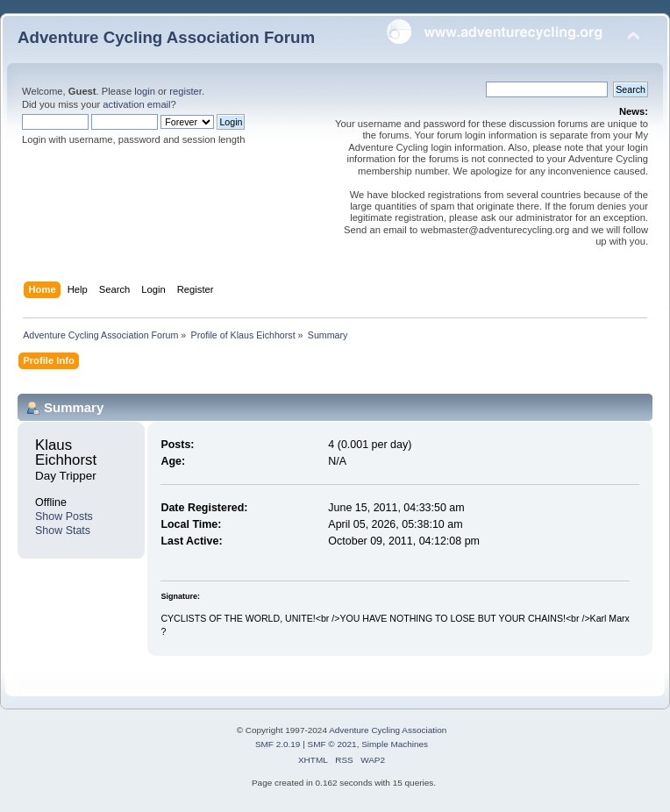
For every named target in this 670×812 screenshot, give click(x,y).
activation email (136, 104)
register (185, 91)
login (145, 91)
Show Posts (64, 516)
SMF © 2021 (332, 744)
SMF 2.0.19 (278, 744)
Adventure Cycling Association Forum (166, 37)
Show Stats (63, 531)
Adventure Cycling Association (388, 730)
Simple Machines (395, 744)
